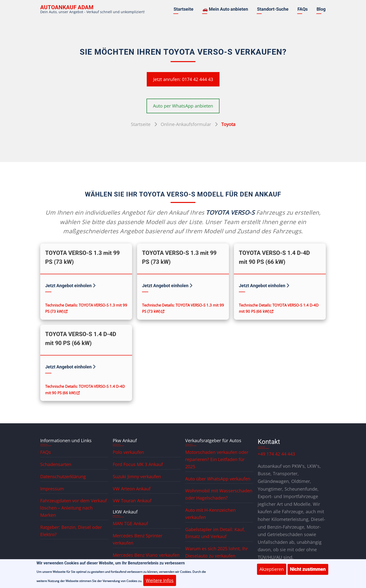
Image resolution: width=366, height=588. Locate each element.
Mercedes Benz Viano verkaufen (146, 555)
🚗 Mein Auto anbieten (225, 9)
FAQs (303, 9)
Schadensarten (56, 464)
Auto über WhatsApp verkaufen (218, 479)
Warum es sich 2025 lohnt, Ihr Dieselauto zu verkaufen (217, 552)
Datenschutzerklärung (63, 476)
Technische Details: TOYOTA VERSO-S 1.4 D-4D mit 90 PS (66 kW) (279, 308)
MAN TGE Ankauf (130, 523)
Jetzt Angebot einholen (70, 286)
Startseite (183, 9)
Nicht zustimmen (308, 572)
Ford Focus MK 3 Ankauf (138, 464)
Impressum (52, 489)
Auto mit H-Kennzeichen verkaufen (210, 514)
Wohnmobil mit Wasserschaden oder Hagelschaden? (219, 494)
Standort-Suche (273, 9)
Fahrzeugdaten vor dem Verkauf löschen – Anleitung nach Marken (73, 508)
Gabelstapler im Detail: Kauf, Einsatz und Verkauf (215, 533)
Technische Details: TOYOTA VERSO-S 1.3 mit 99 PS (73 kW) (86, 308)
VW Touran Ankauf (132, 501)
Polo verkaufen (128, 452)
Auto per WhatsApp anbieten (183, 106)
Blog (321, 9)
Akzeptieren (272, 572)
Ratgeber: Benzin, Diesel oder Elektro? (71, 531)
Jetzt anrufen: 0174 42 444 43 (183, 79)
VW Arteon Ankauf (132, 489)
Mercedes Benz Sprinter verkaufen (138, 539)
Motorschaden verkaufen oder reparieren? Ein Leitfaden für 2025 (217, 459)
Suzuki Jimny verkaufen (137, 476)
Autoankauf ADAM (67, 7)
